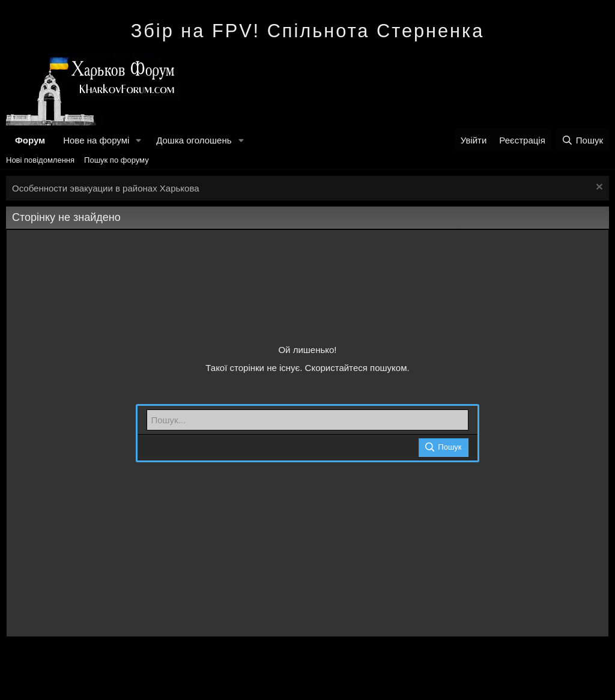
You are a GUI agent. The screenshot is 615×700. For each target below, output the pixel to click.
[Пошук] (582, 140)
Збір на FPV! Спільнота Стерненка (308, 31)
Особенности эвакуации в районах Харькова (106, 188)
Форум (30, 140)
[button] (139, 140)
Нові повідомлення (40, 160)
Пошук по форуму (117, 160)
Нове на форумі (96, 140)
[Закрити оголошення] (598, 188)
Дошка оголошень (194, 140)
